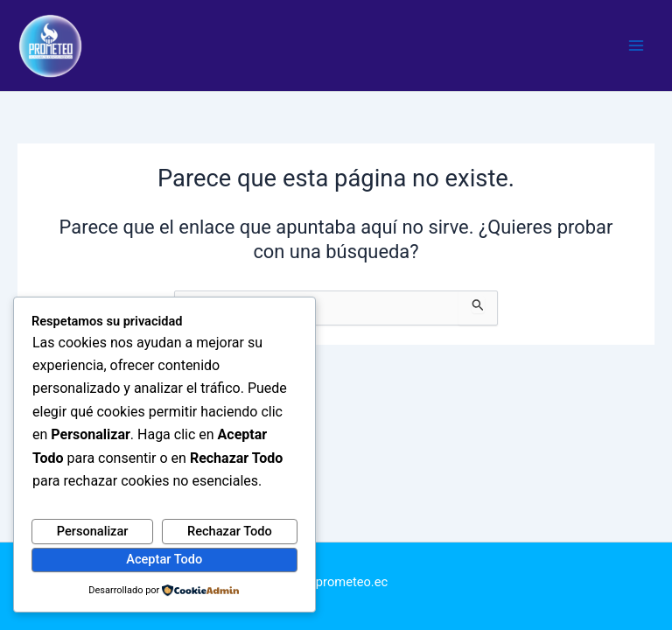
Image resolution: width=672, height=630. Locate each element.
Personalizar (93, 531)
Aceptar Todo (164, 559)
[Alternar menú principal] (636, 45)
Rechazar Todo (230, 531)
